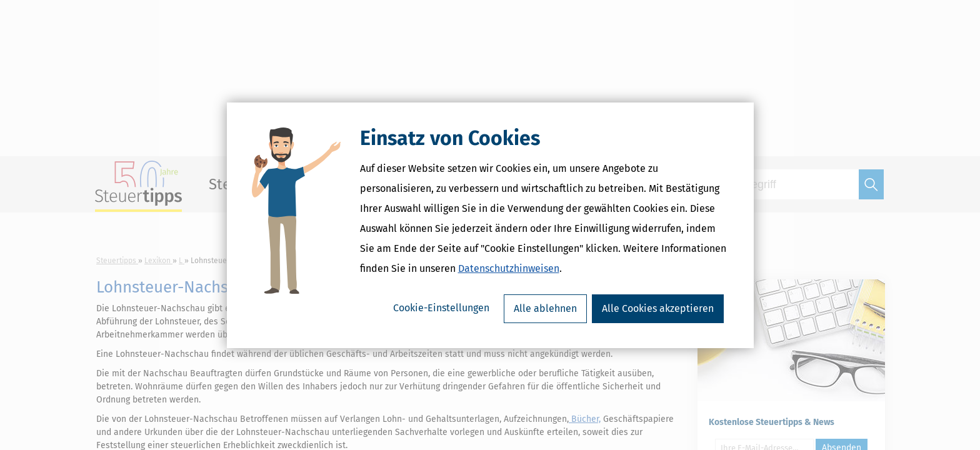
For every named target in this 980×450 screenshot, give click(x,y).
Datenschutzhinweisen (509, 268)
